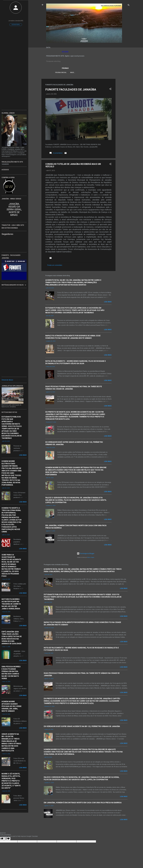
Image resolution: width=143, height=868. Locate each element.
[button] (110, 90)
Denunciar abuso (7, 380)
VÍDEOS (107, 72)
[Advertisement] (123, 109)
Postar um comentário (55, 266)
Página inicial (59, 72)
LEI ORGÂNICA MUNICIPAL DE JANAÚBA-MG (84, 72)
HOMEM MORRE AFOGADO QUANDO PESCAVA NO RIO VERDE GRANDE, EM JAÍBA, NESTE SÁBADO (12, 706)
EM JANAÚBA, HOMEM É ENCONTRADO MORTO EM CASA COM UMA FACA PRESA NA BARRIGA (83, 803)
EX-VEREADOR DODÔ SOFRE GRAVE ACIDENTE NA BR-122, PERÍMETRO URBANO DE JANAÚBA (82, 727)
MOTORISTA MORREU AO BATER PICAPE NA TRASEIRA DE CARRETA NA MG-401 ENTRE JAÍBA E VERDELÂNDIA (11, 604)
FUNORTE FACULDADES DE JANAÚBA (71, 90)
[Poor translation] (7, 839)
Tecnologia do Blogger (86, 554)
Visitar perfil (16, 25)
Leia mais (108, 302)
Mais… (115, 72)
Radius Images (91, 558)
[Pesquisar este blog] (86, 61)
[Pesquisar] (129, 5)
